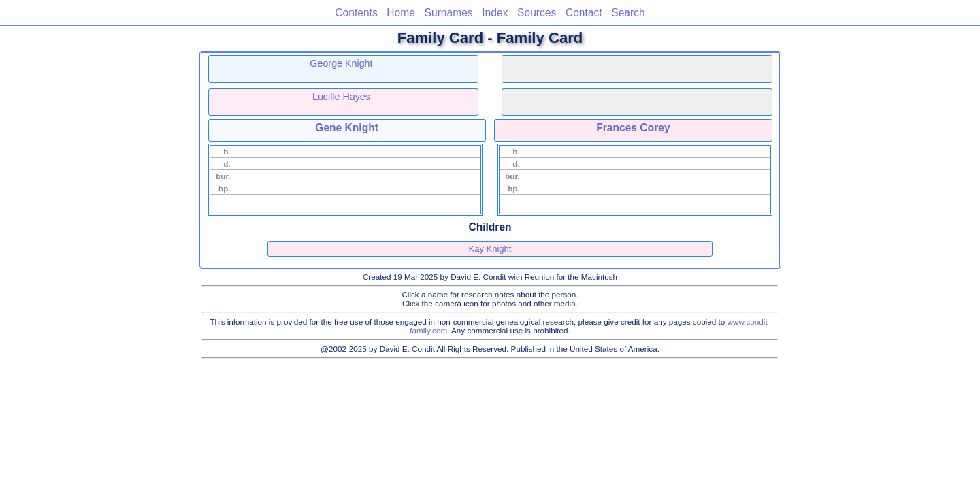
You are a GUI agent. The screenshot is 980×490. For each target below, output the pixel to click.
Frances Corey (633, 128)
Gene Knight (347, 128)
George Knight (341, 63)
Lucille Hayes (341, 97)
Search (628, 13)
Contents (356, 13)
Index (495, 13)
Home (401, 13)
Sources (537, 13)
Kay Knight (490, 249)
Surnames (449, 13)
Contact (584, 13)
